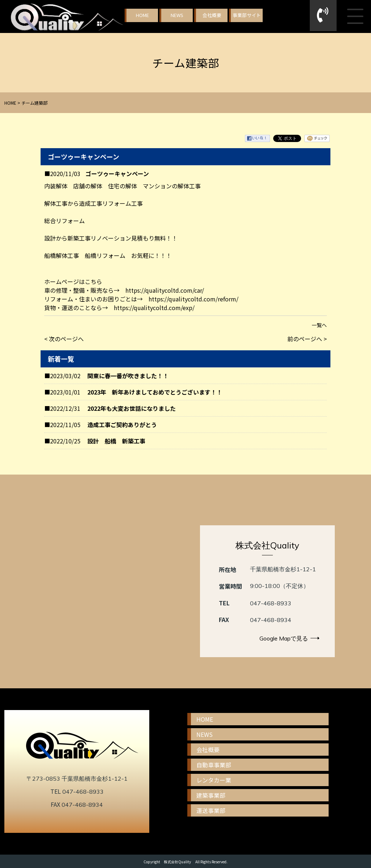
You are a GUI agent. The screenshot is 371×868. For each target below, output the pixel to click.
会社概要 (212, 15)
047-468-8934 (271, 620)
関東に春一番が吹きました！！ (128, 376)
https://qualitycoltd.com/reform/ (193, 299)
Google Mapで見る (289, 638)
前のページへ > (307, 339)
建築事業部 (211, 795)
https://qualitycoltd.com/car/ (165, 290)
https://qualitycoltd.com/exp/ (154, 308)
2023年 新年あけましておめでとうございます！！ (155, 392)
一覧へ (319, 325)
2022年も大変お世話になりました (132, 408)
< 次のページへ (64, 339)
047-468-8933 (271, 603)
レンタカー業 (214, 780)
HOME (142, 15)
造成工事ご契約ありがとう (122, 425)
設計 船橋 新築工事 (116, 441)
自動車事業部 (214, 765)
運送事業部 (211, 810)
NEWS (177, 15)
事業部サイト (247, 15)
